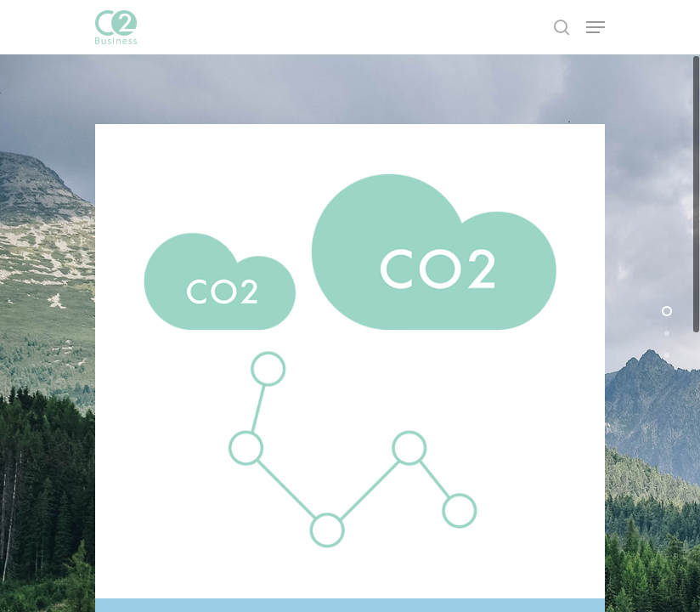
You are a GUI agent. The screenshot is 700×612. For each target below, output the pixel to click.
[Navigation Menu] (596, 27)
